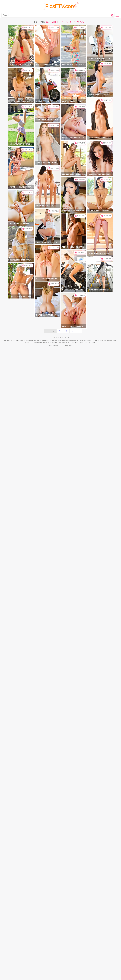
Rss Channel (54, 921)
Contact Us (68, 921)
